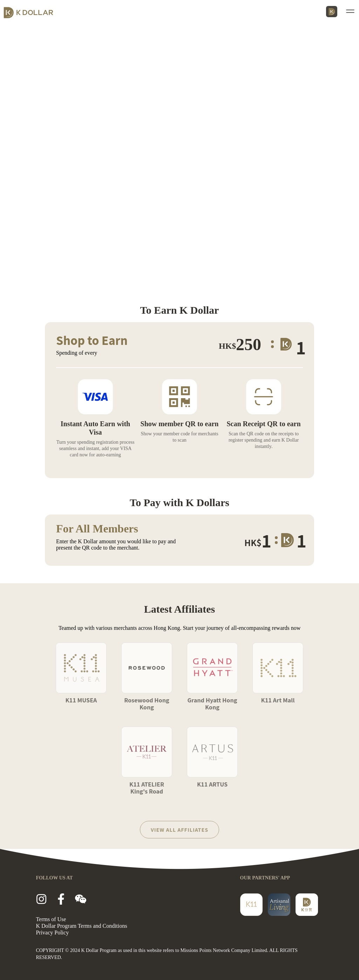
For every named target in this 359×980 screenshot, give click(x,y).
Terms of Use (51, 919)
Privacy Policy (52, 933)
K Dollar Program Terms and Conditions (81, 926)
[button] (351, 11)
